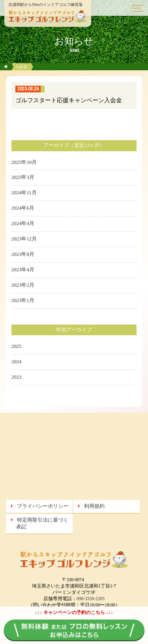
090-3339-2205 (91, 599)
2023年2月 (23, 285)
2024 (17, 362)
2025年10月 (24, 162)
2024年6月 (23, 208)
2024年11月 (24, 193)
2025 (17, 346)
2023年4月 (23, 270)
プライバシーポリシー (43, 506)
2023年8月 (23, 254)
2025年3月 (23, 177)
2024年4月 (23, 223)
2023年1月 (23, 300)
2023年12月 (24, 239)
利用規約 (94, 506)
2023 (17, 377)
